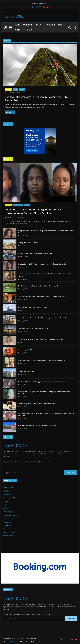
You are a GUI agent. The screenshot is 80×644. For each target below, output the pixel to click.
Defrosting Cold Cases (11, 498)
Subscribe (71, 473)
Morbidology (7, 512)
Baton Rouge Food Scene (27, 350)
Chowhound (7, 494)
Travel (17, 25)
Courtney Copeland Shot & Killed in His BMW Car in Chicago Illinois (42, 297)
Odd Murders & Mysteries (12, 515)
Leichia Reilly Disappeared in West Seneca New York (36, 404)
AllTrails (6, 491)
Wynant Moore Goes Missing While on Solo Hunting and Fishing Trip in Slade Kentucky (45, 275)
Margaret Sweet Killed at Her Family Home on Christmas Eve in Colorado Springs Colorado (46, 232)
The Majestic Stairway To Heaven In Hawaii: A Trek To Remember (36, 98)
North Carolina (18, 205)
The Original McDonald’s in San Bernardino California (37, 426)
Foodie (5, 505)
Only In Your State (9, 519)
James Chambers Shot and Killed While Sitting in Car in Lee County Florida (44, 318)
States (17, 30)
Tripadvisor (7, 529)
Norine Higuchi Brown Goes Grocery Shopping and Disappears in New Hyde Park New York (46, 415)
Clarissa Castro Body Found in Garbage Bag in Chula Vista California (42, 264)
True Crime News (9, 532)
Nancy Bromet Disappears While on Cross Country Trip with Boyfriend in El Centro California (44, 393)
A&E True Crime (8, 487)
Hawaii (15, 89)
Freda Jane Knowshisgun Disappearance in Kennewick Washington (41, 360)
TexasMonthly (8, 522)
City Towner (20, 93)
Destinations (50, 25)
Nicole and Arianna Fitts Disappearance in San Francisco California (41, 382)
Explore (6, 501)
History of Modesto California (28, 243)
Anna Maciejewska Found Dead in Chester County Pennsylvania (40, 339)
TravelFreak (7, 525)
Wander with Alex (9, 536)
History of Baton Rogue (26, 371)
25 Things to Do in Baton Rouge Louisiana (33, 307)
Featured (8, 89)
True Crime (27, 25)
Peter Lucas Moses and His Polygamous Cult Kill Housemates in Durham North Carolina (33, 211)
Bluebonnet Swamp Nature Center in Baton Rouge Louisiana (39, 286)
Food (60, 25)
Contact (29, 30)
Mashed (6, 508)
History (38, 25)
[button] (21, 30)
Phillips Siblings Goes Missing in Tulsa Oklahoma (35, 253)
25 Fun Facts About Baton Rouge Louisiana (33, 329)
